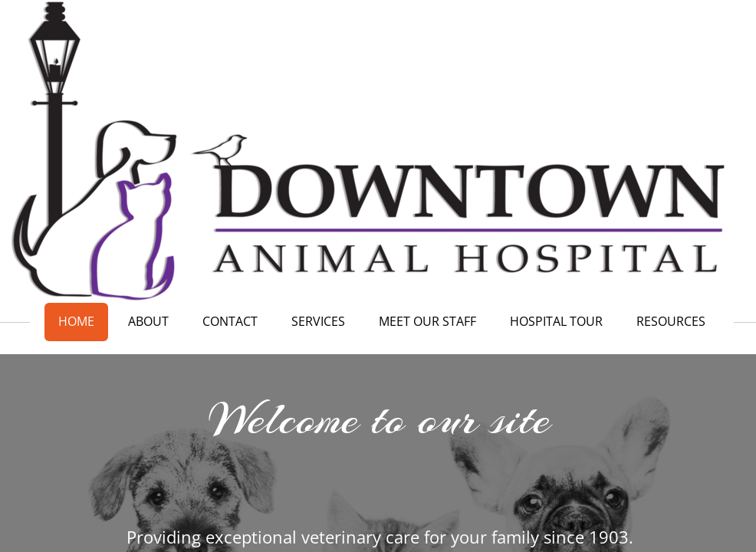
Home (76, 321)
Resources (671, 321)
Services (318, 321)
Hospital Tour (556, 321)
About (148, 321)
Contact (230, 321)
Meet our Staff (427, 321)
